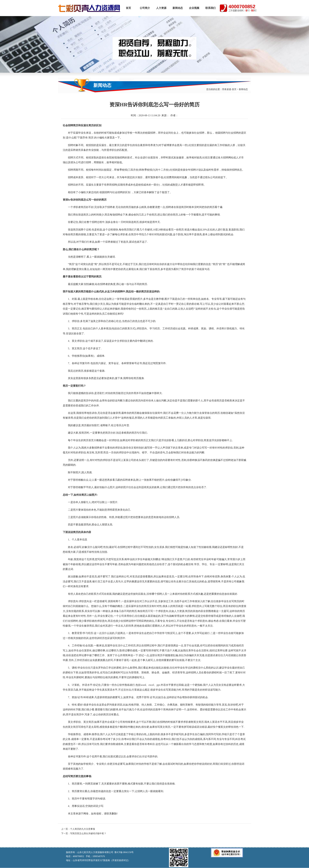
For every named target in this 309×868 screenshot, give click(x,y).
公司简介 (145, 8)
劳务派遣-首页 (229, 89)
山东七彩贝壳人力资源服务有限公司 (89, 8)
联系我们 (211, 8)
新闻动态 (178, 8)
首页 (128, 8)
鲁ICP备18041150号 (124, 852)
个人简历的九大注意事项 (83, 829)
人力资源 (161, 8)
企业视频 (194, 8)
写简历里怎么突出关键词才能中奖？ (88, 834)
